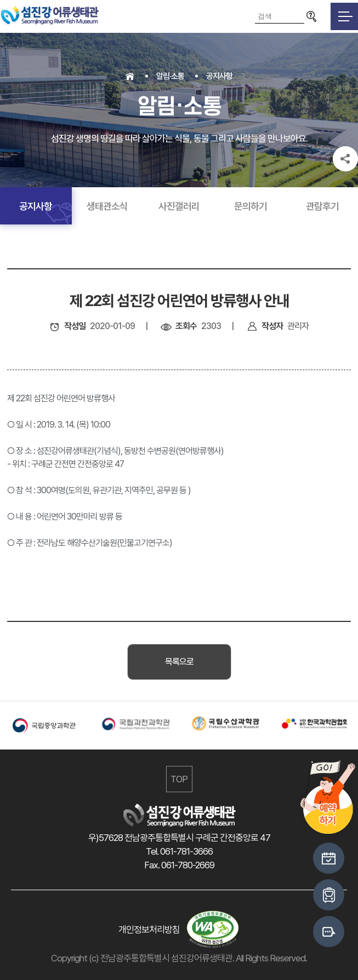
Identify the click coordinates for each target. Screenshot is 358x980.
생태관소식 (107, 206)
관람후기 (322, 206)
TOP (179, 779)
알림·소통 (170, 76)
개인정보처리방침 (149, 930)
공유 (345, 159)
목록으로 (179, 662)
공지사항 (219, 76)
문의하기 (251, 206)
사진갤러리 (179, 206)
